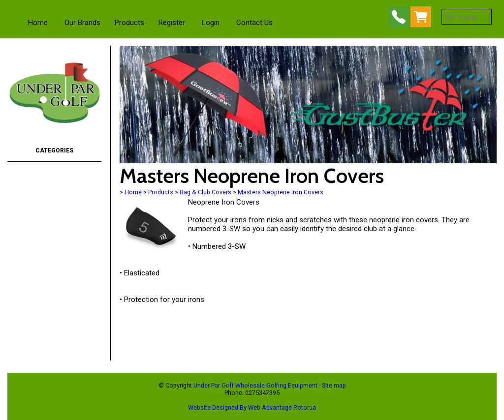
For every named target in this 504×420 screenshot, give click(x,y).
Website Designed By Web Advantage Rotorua (252, 407)
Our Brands (82, 23)
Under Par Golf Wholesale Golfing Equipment (255, 385)
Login (211, 23)
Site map (334, 385)
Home (38, 23)
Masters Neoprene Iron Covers (281, 192)
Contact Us (254, 23)
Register (172, 23)
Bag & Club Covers (205, 192)
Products (129, 23)
